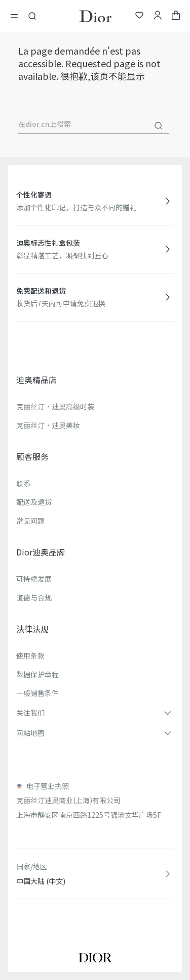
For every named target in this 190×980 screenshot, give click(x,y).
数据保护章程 (37, 674)
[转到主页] (95, 16)
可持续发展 (34, 579)
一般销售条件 (37, 693)
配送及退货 (34, 502)
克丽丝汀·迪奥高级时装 (55, 406)
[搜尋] (159, 126)
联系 (23, 483)
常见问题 (30, 521)
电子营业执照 (48, 786)
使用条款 (30, 656)
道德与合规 (34, 597)
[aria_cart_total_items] (176, 16)
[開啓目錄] (17, 16)
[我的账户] (158, 16)
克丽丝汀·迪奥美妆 (48, 425)
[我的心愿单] (139, 16)
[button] (95, 713)
